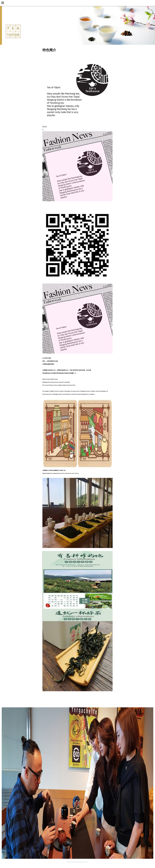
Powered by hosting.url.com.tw (77, 862)
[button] (3, 3)
